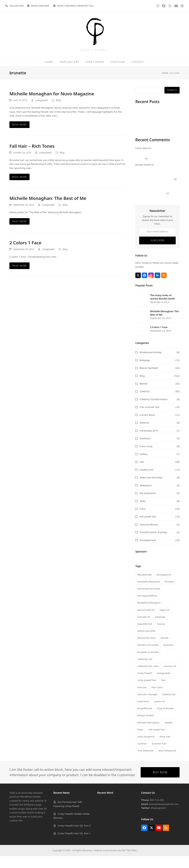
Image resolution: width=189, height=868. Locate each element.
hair (164, 692)
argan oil (164, 622)
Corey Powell (145, 685)
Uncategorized (148, 552)
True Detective (145, 763)
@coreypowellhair (147, 608)
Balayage (145, 372)
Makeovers (146, 497)
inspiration (143, 713)
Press (143, 521)
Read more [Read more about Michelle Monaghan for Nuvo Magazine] (19, 136)
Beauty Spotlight (149, 380)
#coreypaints (164, 587)
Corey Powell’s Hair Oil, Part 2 (152, 134)
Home (165, 85)
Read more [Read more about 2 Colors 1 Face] (19, 278)
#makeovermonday (151, 364)
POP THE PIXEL (129, 862)
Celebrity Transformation (154, 411)
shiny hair (165, 749)
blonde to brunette (148, 657)
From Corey (146, 458)
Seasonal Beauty (149, 536)
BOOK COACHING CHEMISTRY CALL (76, 6)
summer (142, 756)
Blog (58, 112)
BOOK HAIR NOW (40, 6)
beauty (161, 636)
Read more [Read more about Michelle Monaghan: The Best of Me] (19, 233)
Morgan (140, 170)
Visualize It (141, 142)
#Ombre (169, 594)
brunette (168, 657)
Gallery (144, 466)
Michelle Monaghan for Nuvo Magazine (52, 106)
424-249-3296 (17, 6)
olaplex (169, 734)
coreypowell (41, 112)
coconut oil (170, 678)
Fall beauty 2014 (149, 443)
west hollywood (167, 763)
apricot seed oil (146, 622)
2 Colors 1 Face (25, 255)
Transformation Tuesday (153, 544)
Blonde (144, 396)
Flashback (145, 450)
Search (172, 102)
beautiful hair (145, 636)
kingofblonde (145, 720)
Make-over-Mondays (151, 489)
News (143, 513)
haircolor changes (147, 706)
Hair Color (157, 699)
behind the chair (147, 650)
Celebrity (145, 403)
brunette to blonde (148, 664)
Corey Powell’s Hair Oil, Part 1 (152, 138)
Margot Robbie (146, 727)
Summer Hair (159, 756)
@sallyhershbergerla (149, 615)
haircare (142, 699)
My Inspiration (148, 505)
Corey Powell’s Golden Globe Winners (156, 130)
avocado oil (144, 629)
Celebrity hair (145, 671)
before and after (146, 643)
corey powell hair (147, 692)
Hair (142, 474)
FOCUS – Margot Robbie (162, 170)
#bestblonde (144, 587)
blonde (165, 650)
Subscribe (157, 252)
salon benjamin (146, 749)
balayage (160, 629)
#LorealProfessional (148, 594)
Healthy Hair (147, 482)
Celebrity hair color (148, 678)
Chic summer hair (150, 419)
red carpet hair (148, 529)
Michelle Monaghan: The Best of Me (48, 210)
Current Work (147, 427)
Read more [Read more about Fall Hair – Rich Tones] (19, 189)
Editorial (144, 435)
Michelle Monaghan (148, 734)
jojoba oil (159, 713)
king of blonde (165, 720)
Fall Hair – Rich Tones (32, 158)
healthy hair (169, 706)
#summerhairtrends (149, 601)
